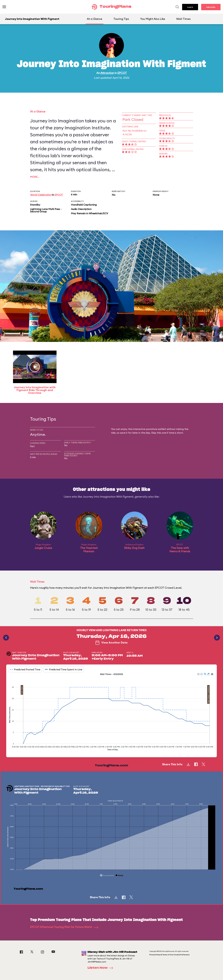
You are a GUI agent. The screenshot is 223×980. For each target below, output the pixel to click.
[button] (198, 674)
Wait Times (183, 19)
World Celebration (41, 195)
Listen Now (101, 968)
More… (35, 177)
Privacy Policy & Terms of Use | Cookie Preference (169, 955)
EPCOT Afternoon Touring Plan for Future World (64, 927)
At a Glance (95, 19)
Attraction (107, 73)
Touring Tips (121, 19)
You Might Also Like (153, 19)
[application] (111, 713)
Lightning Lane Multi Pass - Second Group (46, 210)
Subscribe (211, 7)
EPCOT (122, 73)
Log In (190, 7)
